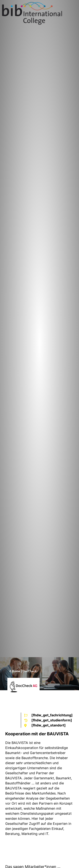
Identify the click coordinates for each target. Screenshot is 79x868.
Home (16, 671)
